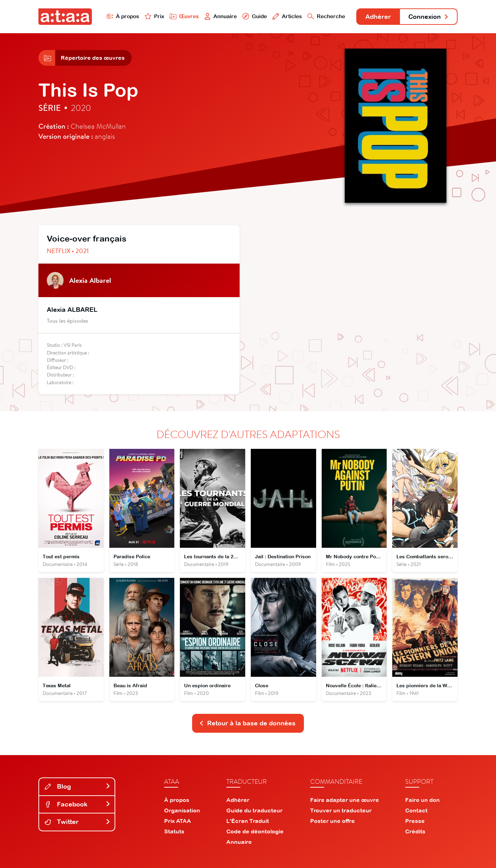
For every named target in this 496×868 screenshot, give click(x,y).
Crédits (415, 831)
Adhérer (378, 17)
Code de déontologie (255, 831)
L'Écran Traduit (248, 821)
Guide (255, 16)
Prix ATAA (178, 821)
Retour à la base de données (247, 723)
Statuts (174, 831)
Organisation (182, 810)
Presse (415, 821)
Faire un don (422, 800)
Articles (287, 16)
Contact (416, 810)
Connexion (429, 17)
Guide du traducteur (254, 810)
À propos (123, 16)
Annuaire (221, 16)
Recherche (326, 16)
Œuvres (184, 16)
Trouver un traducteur (341, 810)
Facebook (78, 804)
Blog (78, 786)
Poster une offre (333, 821)
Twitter (78, 822)
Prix (154, 16)
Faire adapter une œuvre (345, 800)
